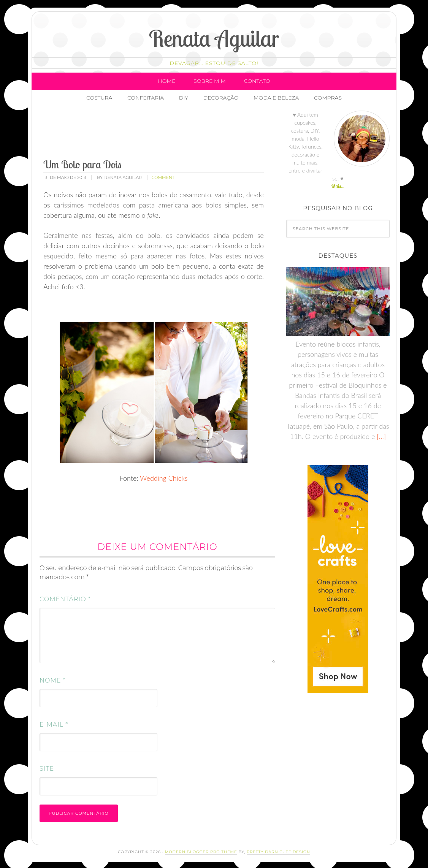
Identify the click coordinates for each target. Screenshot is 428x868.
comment (163, 176)
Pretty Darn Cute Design (278, 850)
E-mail (54, 723)
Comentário (65, 597)
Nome (53, 679)
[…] (380, 434)
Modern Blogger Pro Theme (201, 850)
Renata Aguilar (214, 38)
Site (47, 767)
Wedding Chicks (164, 476)
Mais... (338, 184)
